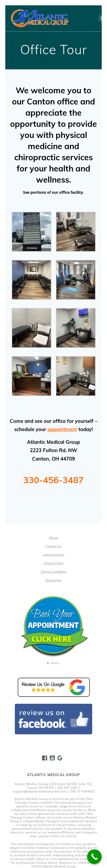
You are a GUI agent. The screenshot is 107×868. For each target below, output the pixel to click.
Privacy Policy (54, 563)
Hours (55, 663)
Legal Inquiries (54, 555)
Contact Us (54, 546)
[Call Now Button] (94, 857)
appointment (62, 429)
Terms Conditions (53, 572)
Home (53, 538)
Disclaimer (53, 580)
